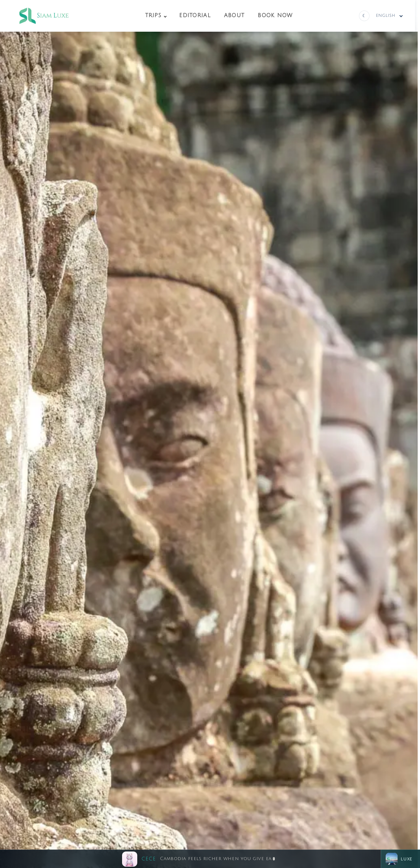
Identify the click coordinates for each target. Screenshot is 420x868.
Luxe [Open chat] (399, 859)
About (234, 16)
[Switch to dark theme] (364, 16)
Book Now (275, 16)
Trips (153, 16)
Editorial (195, 16)
